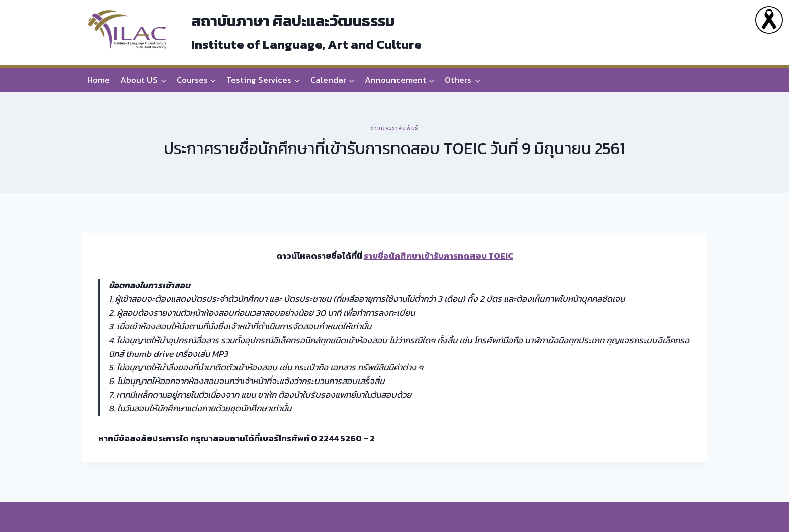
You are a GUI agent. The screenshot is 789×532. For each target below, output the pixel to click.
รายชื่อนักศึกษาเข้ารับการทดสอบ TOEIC (439, 256)
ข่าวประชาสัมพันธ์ (395, 128)
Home (98, 80)
